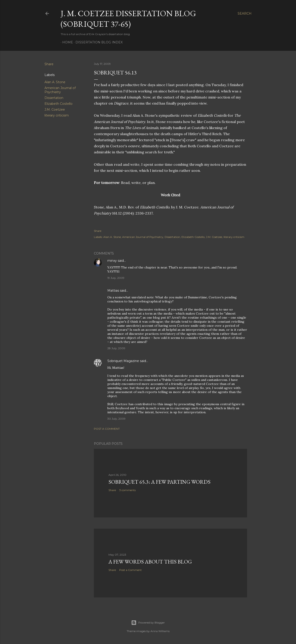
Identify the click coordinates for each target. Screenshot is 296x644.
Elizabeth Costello (59, 104)
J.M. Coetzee (55, 110)
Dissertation (54, 98)
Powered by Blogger (148, 623)
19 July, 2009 (116, 278)
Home (66, 42)
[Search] (245, 13)
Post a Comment (107, 429)
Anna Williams (160, 631)
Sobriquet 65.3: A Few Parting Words (159, 482)
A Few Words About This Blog (150, 562)
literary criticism (57, 115)
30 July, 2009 (116, 419)
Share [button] (49, 64)
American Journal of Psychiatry (60, 90)
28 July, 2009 (116, 348)
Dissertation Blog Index (97, 42)
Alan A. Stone (55, 82)
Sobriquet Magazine (123, 361)
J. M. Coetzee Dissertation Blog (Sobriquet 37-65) (128, 19)
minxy (112, 261)
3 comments (127, 490)
